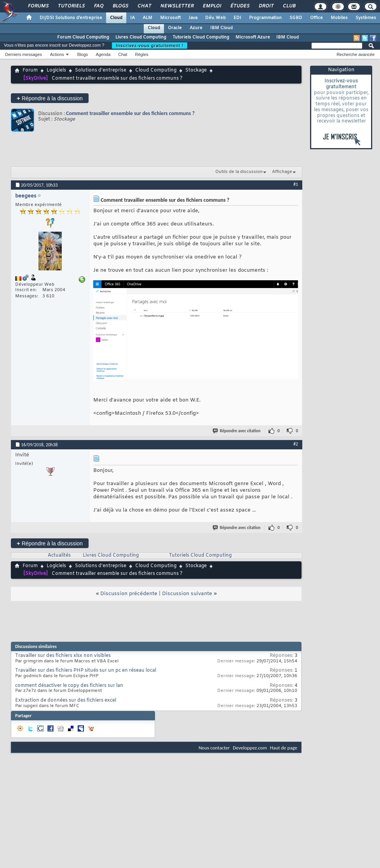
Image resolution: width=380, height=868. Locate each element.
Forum (30, 70)
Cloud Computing (156, 70)
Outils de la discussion (239, 172)
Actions (57, 54)
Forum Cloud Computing (83, 37)
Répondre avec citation (237, 431)
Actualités (59, 555)
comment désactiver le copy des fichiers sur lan (69, 686)
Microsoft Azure (253, 37)
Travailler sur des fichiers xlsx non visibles (63, 656)
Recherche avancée (356, 54)
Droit (266, 6)
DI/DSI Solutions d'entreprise (71, 18)
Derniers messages (24, 54)
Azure (196, 28)
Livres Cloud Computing (141, 37)
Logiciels (56, 70)
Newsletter (177, 6)
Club (289, 6)
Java (193, 18)
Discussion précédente (129, 594)
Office (316, 18)
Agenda (103, 54)
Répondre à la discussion (50, 98)
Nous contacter (214, 748)
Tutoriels (71, 6)
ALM (147, 18)
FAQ (98, 6)
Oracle (175, 28)
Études (240, 6)
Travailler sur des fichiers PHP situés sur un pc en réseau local (86, 671)
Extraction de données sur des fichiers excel (66, 700)
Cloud (116, 18)
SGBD (296, 18)
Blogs (120, 6)
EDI (237, 18)
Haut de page (284, 748)
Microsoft (170, 18)
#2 (296, 444)
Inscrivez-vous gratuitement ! (150, 45)
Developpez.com (250, 748)
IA (132, 18)
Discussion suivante (187, 594)
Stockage (196, 70)
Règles (142, 54)
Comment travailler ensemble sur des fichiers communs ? (130, 113)
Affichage (282, 172)
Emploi (212, 6)
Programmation (265, 18)
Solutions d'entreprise (101, 70)
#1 (296, 184)
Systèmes (366, 18)
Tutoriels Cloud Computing (201, 37)
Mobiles (339, 18)
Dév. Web (215, 18)
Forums (38, 6)
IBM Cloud (221, 28)
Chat (144, 6)
